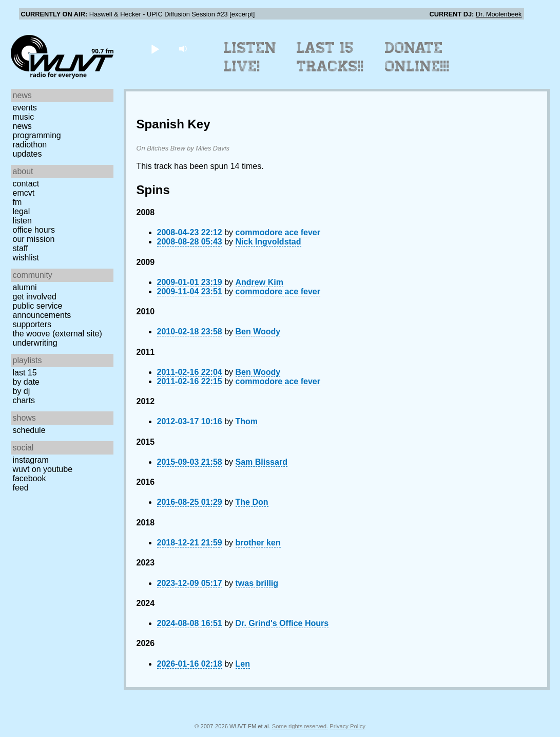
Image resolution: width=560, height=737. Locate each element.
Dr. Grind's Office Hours (282, 623)
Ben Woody (258, 332)
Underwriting (35, 343)
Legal (22, 211)
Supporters (32, 324)
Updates (27, 154)
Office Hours (34, 230)
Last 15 (25, 373)
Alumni (25, 287)
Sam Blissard (262, 462)
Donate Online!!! (417, 57)
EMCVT (24, 193)
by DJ (22, 391)
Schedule (29, 430)
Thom (247, 421)
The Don (252, 502)
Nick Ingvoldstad (268, 242)
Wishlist (26, 258)
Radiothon (30, 145)
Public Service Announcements (42, 310)
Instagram (31, 460)
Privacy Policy (347, 726)
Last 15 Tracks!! (330, 57)
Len (243, 664)
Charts (24, 400)
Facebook (30, 478)
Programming (37, 135)
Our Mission (34, 239)
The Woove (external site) (57, 334)
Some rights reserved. (300, 726)
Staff (21, 248)
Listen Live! (250, 57)
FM (17, 202)
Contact (26, 184)
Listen (22, 221)
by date (26, 382)
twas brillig (257, 583)
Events (25, 108)
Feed (21, 488)
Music (24, 117)
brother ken (258, 543)
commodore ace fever (278, 232)
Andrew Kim (259, 282)
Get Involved (35, 297)
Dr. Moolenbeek (499, 14)
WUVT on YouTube (43, 469)
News (22, 126)
